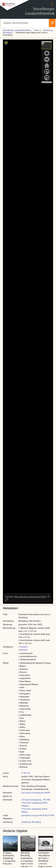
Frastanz (24, 647)
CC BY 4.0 (26, 773)
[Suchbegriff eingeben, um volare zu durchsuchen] (25, 23)
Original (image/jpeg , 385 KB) (36, 800)
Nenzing (24, 650)
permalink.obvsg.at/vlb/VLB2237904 (38, 815)
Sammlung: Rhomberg (31, 822)
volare (37, 30)
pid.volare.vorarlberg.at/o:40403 (36, 793)
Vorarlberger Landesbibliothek (17, 30)
